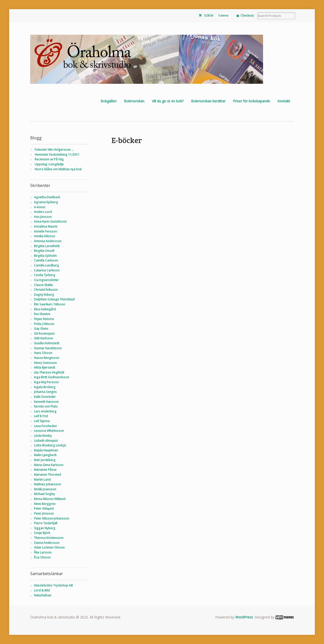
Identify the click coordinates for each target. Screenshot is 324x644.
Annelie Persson (45, 231)
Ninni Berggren (45, 504)
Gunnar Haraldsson (48, 348)
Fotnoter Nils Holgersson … (54, 150)
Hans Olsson (43, 353)
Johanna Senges (45, 392)
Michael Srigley (44, 494)
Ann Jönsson (43, 217)
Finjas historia (44, 319)
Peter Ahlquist (44, 509)
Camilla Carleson (46, 260)
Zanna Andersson (47, 543)
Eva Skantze (42, 314)
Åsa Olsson (42, 557)
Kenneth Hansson (46, 402)
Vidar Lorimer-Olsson (49, 547)
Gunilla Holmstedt (47, 343)
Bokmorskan (134, 101)
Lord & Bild (42, 590)
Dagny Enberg (44, 295)
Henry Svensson (45, 363)
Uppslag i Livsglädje (49, 164)
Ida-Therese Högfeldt (49, 372)
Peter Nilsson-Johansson (52, 518)
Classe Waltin (43, 285)
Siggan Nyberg (45, 528)
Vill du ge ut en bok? (168, 101)
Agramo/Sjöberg (46, 202)
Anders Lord (43, 212)
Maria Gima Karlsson (49, 465)
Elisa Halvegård (45, 309)
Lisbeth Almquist (46, 441)
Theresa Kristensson (49, 538)
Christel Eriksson (46, 290)
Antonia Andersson (48, 241)
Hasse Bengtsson (47, 358)
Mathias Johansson (47, 484)
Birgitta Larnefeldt (47, 246)
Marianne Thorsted (47, 475)
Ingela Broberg (45, 387)
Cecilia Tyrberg (45, 275)
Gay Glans (41, 329)
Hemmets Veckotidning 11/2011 (57, 155)
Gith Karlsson (43, 338)
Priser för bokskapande (251, 101)
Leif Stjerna (42, 421)
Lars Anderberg (45, 411)
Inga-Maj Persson (46, 382)
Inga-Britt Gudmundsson (52, 377)
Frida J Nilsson (44, 324)
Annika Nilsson (44, 236)
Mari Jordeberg (45, 460)
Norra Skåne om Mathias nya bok (58, 169)
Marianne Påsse (45, 470)
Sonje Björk (42, 533)
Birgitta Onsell (44, 251)
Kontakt (284, 101)
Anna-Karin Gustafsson (50, 221)
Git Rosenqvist (44, 334)
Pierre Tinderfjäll (46, 523)
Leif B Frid (41, 416)
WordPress (244, 617)
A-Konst (40, 207)
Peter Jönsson (44, 513)
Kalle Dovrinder (45, 397)
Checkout (247, 15)
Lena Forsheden (45, 426)
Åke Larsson (43, 552)
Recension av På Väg (49, 159)
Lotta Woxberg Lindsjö (50, 445)
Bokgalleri (108, 101)
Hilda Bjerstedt (44, 367)
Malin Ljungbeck (45, 455)
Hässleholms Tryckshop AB (53, 585)
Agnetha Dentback (47, 197)
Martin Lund (42, 480)
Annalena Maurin (46, 226)
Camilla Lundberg (46, 265)
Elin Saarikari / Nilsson (50, 304)
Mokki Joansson (45, 489)
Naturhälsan (43, 595)
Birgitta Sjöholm (45, 256)
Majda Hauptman (46, 450)
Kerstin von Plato (46, 406)
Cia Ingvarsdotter (46, 280)
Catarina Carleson (47, 270)
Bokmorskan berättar (208, 101)
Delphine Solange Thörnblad (54, 299)
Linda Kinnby (43, 436)
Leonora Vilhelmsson (49, 431)
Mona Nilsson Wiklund (50, 499)
